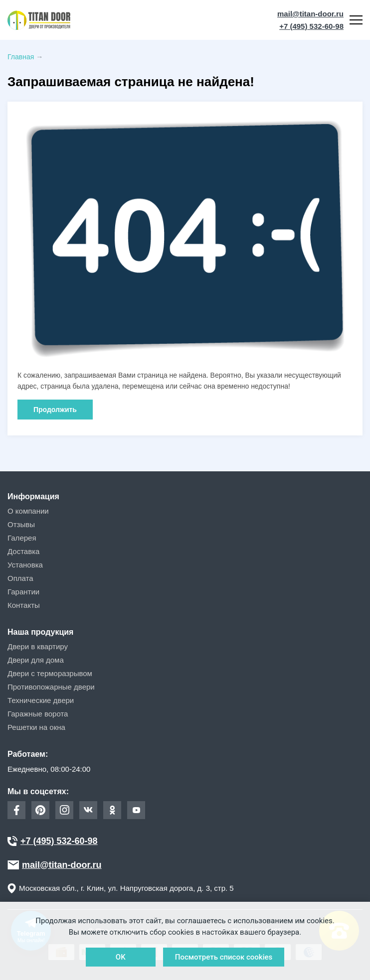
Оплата (20, 578)
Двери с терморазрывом (50, 673)
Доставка (23, 551)
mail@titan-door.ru (310, 14)
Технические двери (41, 700)
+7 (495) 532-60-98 (311, 26)
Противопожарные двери (51, 687)
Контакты (24, 605)
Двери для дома (36, 660)
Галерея (22, 538)
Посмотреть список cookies (224, 957)
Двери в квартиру (38, 646)
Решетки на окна (36, 727)
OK (121, 957)
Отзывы (21, 524)
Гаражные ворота (38, 714)
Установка (25, 565)
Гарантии (23, 592)
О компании (28, 511)
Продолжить (55, 410)
